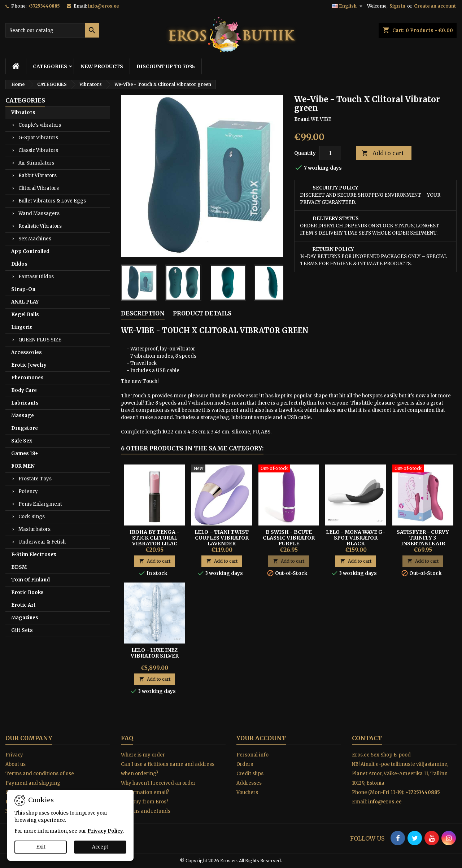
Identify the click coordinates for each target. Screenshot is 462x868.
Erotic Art (23, 605)
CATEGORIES (50, 66)
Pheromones (27, 378)
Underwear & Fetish (42, 542)
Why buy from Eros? (145, 802)
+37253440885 (44, 6)
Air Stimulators (36, 163)
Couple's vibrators (40, 125)
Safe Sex (22, 441)
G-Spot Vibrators (38, 138)
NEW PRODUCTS (102, 66)
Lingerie (22, 327)
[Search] (52, 30)
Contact (367, 738)
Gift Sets (22, 630)
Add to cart (383, 153)
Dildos (19, 264)
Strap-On (23, 289)
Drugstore (25, 428)
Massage (23, 416)
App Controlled (30, 251)
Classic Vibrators (38, 150)
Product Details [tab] (202, 313)
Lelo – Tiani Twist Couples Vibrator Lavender (222, 538)
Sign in (397, 6)
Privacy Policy (105, 831)
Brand (302, 119)
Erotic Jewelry (29, 365)
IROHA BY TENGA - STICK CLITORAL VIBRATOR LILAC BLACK (154, 541)
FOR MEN (23, 466)
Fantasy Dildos (36, 277)
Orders (245, 764)
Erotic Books (27, 592)
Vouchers (247, 792)
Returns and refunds (146, 811)
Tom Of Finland (30, 580)
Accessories (27, 352)
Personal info (252, 755)
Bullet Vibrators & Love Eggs (52, 201)
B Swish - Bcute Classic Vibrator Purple (289, 538)
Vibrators (23, 112)
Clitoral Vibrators (39, 188)
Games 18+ (25, 453)
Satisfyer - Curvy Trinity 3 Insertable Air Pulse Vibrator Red (423, 541)
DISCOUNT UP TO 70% (166, 66)
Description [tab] (143, 313)
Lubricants (25, 403)
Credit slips (250, 774)
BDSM (19, 567)
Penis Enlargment (40, 504)
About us (16, 764)
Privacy (14, 755)
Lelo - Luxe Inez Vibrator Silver (155, 653)
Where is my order (143, 755)
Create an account (435, 6)
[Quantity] (330, 153)
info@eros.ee (103, 6)
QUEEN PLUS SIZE (40, 340)
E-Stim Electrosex (34, 555)
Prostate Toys (35, 479)
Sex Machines (35, 239)
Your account (261, 738)
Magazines (25, 618)
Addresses (249, 783)
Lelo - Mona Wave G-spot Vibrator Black (356, 538)
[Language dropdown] (348, 6)
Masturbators (34, 529)
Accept (100, 847)
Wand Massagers (39, 213)
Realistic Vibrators (40, 226)
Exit (41, 847)
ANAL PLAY (25, 302)
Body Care (24, 390)
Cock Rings (32, 517)
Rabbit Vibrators (38, 176)
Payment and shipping (33, 783)
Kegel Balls (25, 315)
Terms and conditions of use (40, 774)
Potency (28, 491)
